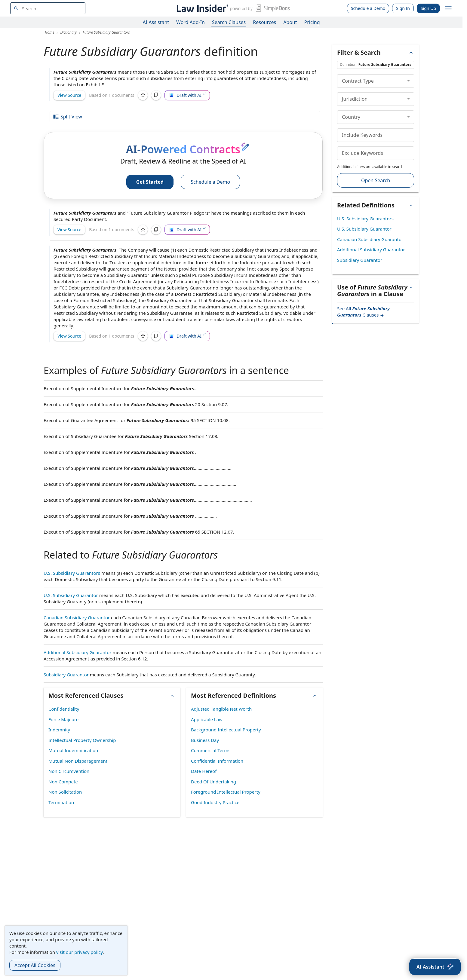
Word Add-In (190, 22)
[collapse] (409, 81)
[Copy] (156, 95)
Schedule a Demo (368, 8)
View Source (69, 95)
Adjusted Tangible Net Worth (221, 709)
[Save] (143, 95)
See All (363, 312)
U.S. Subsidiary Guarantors (72, 573)
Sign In (403, 8)
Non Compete (63, 782)
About (290, 22)
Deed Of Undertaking (214, 782)
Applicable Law (207, 719)
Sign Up (428, 8)
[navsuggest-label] (48, 8)
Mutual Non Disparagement (78, 761)
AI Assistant (156, 22)
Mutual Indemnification (73, 750)
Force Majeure (63, 719)
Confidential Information (217, 761)
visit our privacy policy (80, 952)
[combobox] (48, 8)
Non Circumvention (69, 771)
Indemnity (59, 730)
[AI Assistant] (435, 967)
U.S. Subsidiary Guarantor (71, 595)
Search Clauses (229, 22)
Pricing (312, 22)
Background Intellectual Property (226, 730)
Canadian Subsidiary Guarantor (77, 617)
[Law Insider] (232, 8)
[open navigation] (448, 8)
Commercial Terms (211, 750)
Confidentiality (64, 709)
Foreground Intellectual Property (226, 792)
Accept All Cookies (35, 965)
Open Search (376, 180)
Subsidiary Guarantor (66, 675)
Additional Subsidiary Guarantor (78, 652)
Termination (61, 802)
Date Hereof (204, 771)
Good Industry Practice (215, 802)
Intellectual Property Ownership (82, 740)
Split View (67, 117)
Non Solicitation (65, 792)
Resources (264, 22)
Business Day (205, 740)
